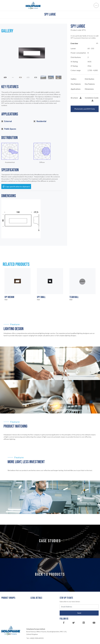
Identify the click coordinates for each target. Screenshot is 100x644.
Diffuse (42, 162)
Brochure (76, 98)
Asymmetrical (10, 162)
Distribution (89, 79)
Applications (76, 89)
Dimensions (89, 89)
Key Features (76, 84)
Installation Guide (92, 99)
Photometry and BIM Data (85, 109)
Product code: (78, 30)
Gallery (74, 79)
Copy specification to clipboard (16, 186)
